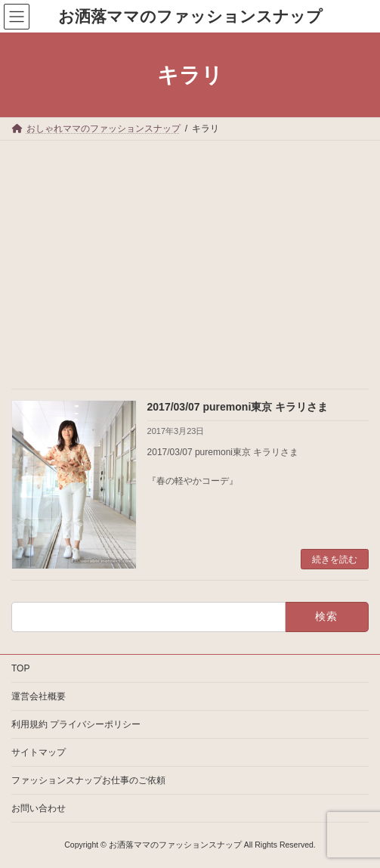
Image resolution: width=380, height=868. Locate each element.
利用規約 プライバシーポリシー (76, 724)
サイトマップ (39, 752)
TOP (20, 668)
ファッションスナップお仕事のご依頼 (88, 780)
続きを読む (335, 560)
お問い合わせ (39, 808)
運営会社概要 (39, 696)
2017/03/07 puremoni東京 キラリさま (238, 407)
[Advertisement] (190, 254)
